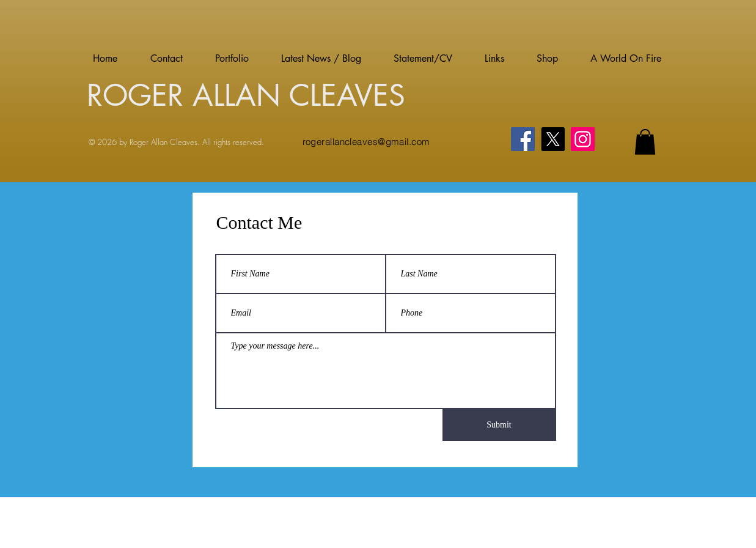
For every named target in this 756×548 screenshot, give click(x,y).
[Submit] (499, 425)
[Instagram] (583, 139)
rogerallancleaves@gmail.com (366, 142)
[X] (553, 139)
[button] (645, 142)
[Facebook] (523, 139)
